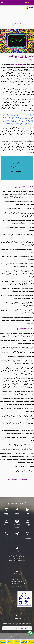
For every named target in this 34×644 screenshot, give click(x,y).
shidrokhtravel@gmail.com (17, 561)
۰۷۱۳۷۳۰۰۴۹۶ (17, 558)
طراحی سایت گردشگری (20, 637)
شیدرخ (12, 635)
